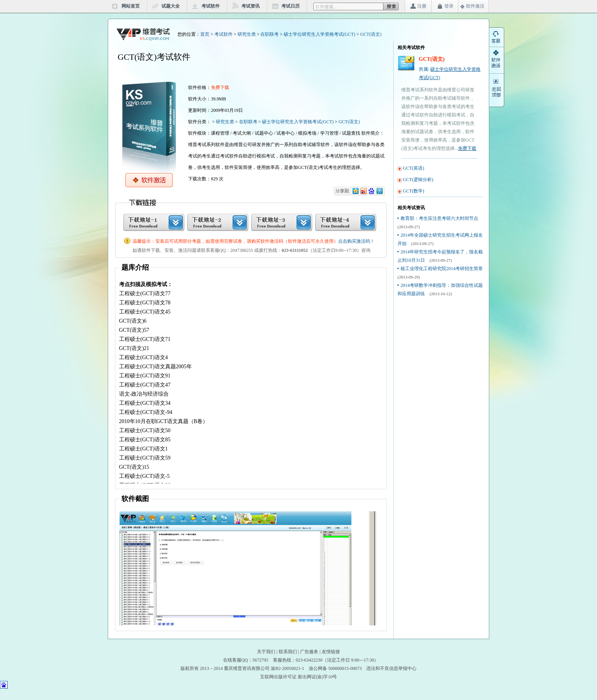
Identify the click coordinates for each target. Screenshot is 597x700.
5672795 (260, 660)
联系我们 (288, 652)
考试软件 (211, 6)
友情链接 (331, 652)
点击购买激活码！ (356, 241)
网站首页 (131, 6)
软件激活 (475, 6)
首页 (205, 34)
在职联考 (270, 34)
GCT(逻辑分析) (418, 180)
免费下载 (467, 148)
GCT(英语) (413, 168)
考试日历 (291, 6)
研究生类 (247, 34)
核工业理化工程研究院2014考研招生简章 (442, 269)
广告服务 (309, 652)
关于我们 (266, 652)
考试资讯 (251, 6)
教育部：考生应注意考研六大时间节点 (439, 218)
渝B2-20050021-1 (287, 668)
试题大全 (171, 6)
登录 (449, 6)
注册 (422, 6)
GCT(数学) (413, 191)
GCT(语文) (371, 34)
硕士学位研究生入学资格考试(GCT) (319, 34)
